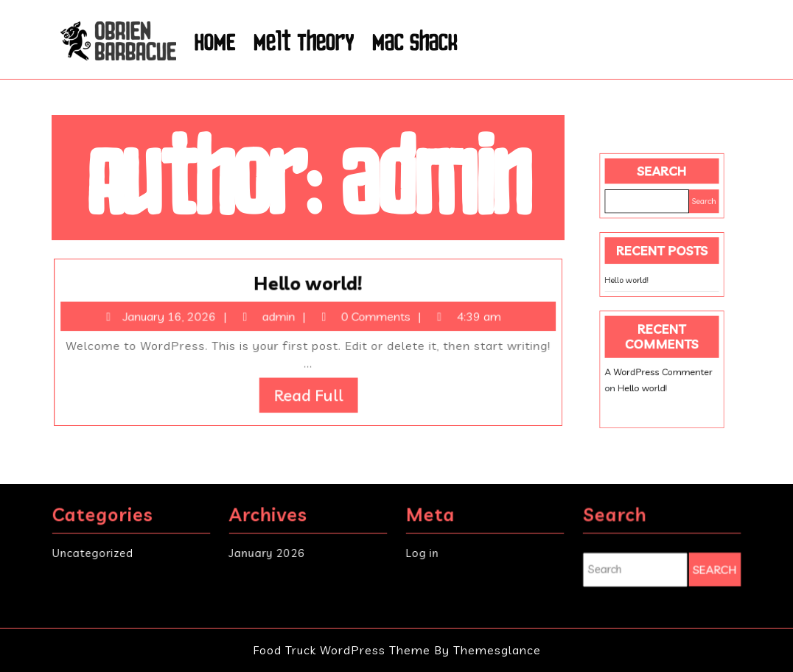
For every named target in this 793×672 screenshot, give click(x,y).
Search (662, 188)
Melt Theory (304, 41)
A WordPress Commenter (659, 360)
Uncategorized (93, 553)
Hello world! (309, 287)
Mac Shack (415, 41)
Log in (424, 553)
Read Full (316, 393)
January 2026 (268, 553)
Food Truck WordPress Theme (343, 650)
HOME (215, 41)
